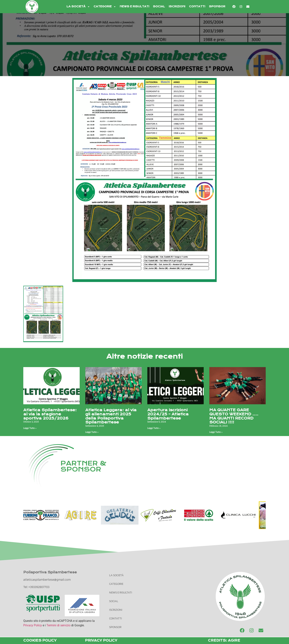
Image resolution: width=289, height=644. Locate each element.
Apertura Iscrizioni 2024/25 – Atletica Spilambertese (168, 414)
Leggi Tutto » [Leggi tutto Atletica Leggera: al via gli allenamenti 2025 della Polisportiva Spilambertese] (92, 432)
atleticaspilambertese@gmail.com (47, 579)
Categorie (105, 7)
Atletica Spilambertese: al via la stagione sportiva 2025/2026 (50, 414)
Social (159, 6)
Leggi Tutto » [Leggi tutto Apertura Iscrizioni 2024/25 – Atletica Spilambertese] (154, 428)
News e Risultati (134, 6)
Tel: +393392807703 (36, 587)
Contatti (197, 6)
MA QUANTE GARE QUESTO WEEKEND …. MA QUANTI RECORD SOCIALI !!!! (234, 416)
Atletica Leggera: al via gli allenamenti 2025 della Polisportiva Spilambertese (111, 416)
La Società (78, 7)
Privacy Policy (33, 625)
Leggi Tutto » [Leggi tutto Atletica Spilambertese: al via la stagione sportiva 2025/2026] (30, 428)
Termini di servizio (58, 625)
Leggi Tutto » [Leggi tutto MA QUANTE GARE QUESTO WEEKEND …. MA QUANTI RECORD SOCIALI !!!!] (216, 432)
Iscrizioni (177, 6)
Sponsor (217, 6)
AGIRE (234, 641)
